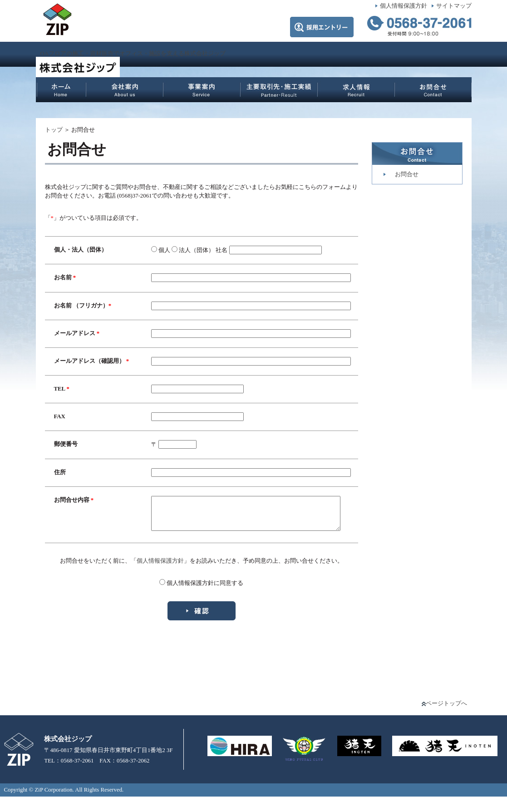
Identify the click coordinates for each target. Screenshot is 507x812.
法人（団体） (182, 250)
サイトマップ (454, 6)
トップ (54, 130)
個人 (150, 250)
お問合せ (407, 174)
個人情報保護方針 (404, 6)
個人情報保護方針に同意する (205, 598)
